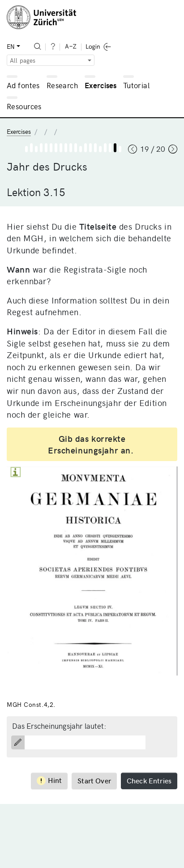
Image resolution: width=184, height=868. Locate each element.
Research (62, 85)
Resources (24, 106)
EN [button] (11, 46)
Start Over (94, 780)
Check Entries (149, 780)
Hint (49, 780)
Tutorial (136, 85)
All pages (23, 60)
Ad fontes (23, 85)
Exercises (101, 85)
